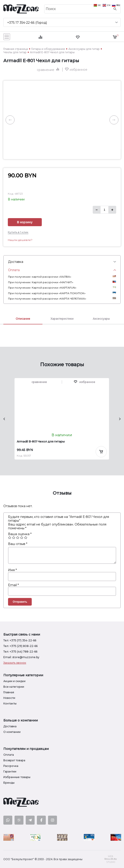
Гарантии (10, 771)
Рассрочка (11, 766)
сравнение (48, 70)
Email (13, 585)
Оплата (9, 755)
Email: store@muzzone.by (21, 657)
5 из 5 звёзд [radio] (26, 538)
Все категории (14, 687)
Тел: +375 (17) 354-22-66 (20, 640)
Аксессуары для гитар (84, 49)
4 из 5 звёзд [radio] (22, 538)
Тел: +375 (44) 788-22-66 (20, 652)
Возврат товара (14, 760)
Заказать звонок (15, 663)
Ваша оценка (20, 534)
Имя (12, 570)
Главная (9, 692)
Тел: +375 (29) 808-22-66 (20, 646)
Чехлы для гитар (15, 52)
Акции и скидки (14, 681)
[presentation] (4, 419)
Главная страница (16, 49)
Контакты (10, 703)
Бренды (9, 783)
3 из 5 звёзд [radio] (18, 538)
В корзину (25, 222)
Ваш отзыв (18, 544)
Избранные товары (17, 777)
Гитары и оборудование (48, 49)
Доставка (10, 726)
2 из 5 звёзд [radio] (14, 538)
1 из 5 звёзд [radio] (10, 538)
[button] (76, 70)
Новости (9, 698)
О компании (12, 732)
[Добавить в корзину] (101, 452)
